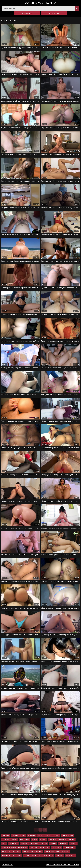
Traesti (34, 840)
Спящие (15, 836)
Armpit (15, 840)
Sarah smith (63, 844)
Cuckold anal (49, 852)
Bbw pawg (25, 844)
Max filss (44, 844)
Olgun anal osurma (9, 848)
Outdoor (53, 844)
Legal (19, 856)
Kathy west (6, 852)
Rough (26, 856)
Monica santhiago (63, 852)
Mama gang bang (8, 856)
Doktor (23, 836)
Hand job (73, 844)
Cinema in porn (37, 852)
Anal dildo (17, 852)
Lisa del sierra (36, 856)
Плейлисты (27, 14)
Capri (4, 844)
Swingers (6, 836)
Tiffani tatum (25, 840)
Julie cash (34, 844)
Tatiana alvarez (67, 836)
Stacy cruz (6, 840)
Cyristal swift (13, 844)
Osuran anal (23, 848)
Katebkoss (53, 840)
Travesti (43, 840)
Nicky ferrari (45, 848)
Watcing (26, 852)
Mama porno (70, 856)
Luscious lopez (69, 848)
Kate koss (63, 840)
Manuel (72, 840)
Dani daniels (49, 856)
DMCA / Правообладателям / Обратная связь (63, 865)
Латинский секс (7, 865)
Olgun (40, 836)
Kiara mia (31, 836)
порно (41, 3)
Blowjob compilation (52, 836)
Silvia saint (59, 856)
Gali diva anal (56, 848)
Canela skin (34, 848)
